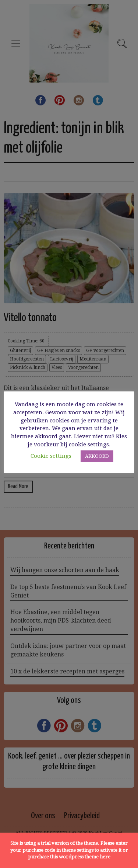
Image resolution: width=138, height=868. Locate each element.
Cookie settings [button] (51, 456)
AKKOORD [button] (97, 456)
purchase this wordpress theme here (69, 857)
